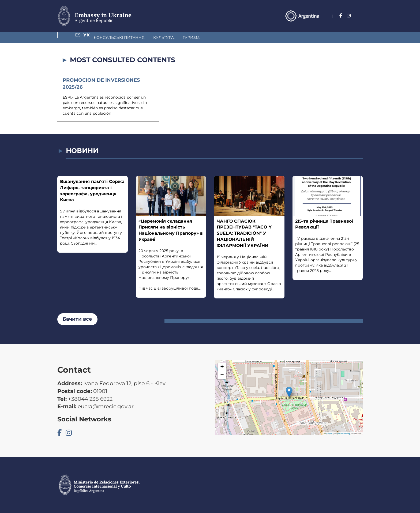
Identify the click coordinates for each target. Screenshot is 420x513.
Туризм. (163, 38)
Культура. (136, 38)
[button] (289, 392)
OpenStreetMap (343, 434)
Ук (359, 16)
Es (349, 16)
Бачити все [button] (77, 319)
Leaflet (328, 434)
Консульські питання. (91, 38)
